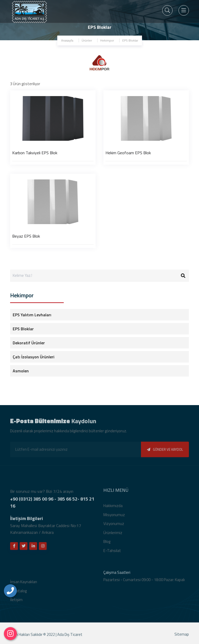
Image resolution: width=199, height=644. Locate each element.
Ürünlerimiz (113, 534)
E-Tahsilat (112, 552)
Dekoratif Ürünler (29, 343)
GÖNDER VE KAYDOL (165, 451)
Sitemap (182, 636)
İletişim (16, 601)
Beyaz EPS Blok (26, 236)
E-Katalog (18, 592)
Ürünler (87, 40)
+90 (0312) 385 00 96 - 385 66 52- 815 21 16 (52, 504)
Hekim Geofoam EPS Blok (128, 153)
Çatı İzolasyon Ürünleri (34, 357)
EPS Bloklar (130, 40)
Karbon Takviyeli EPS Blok (35, 153)
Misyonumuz (114, 516)
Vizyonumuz (114, 525)
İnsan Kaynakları (24, 583)
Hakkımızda (113, 507)
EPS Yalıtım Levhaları (32, 315)
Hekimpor (107, 40)
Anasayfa (67, 40)
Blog (107, 543)
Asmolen (21, 371)
